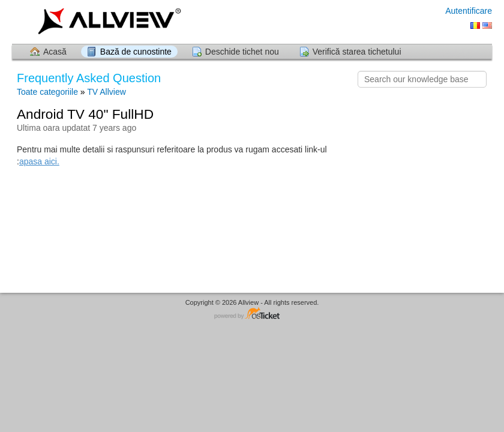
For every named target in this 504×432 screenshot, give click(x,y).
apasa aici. (39, 161)
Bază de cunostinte (136, 52)
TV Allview (106, 92)
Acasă (55, 52)
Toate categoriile (47, 92)
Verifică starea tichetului (357, 52)
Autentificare (469, 11)
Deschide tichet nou (242, 52)
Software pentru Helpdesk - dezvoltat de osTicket (252, 314)
